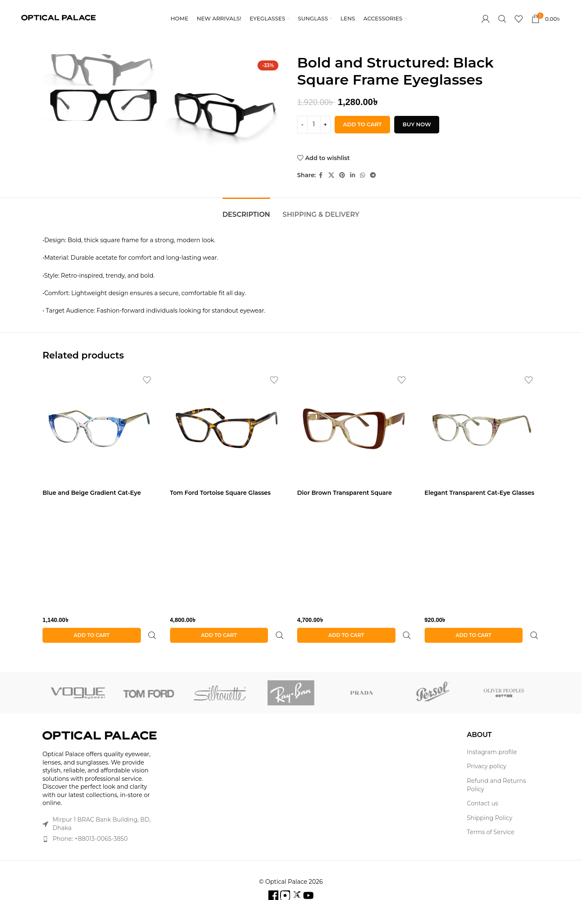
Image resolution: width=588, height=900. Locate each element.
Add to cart (362, 124)
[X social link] (331, 175)
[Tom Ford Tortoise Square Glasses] (228, 428)
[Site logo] (58, 18)
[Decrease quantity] (302, 125)
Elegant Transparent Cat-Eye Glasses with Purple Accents (480, 497)
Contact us (482, 783)
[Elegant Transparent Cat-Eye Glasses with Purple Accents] (482, 428)
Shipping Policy (489, 798)
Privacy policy (487, 746)
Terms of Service (490, 812)
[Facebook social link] (321, 175)
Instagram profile (492, 732)
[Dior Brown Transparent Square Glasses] (355, 428)
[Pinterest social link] (342, 175)
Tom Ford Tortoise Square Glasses (220, 493)
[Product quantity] (314, 125)
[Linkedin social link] (353, 175)
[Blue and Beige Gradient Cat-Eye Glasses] (100, 428)
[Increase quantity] (325, 125)
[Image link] (100, 716)
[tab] (246, 210)
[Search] (502, 19)
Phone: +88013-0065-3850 (90, 819)
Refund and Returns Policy (496, 765)
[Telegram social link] (373, 175)
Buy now (417, 124)
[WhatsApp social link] (363, 175)
